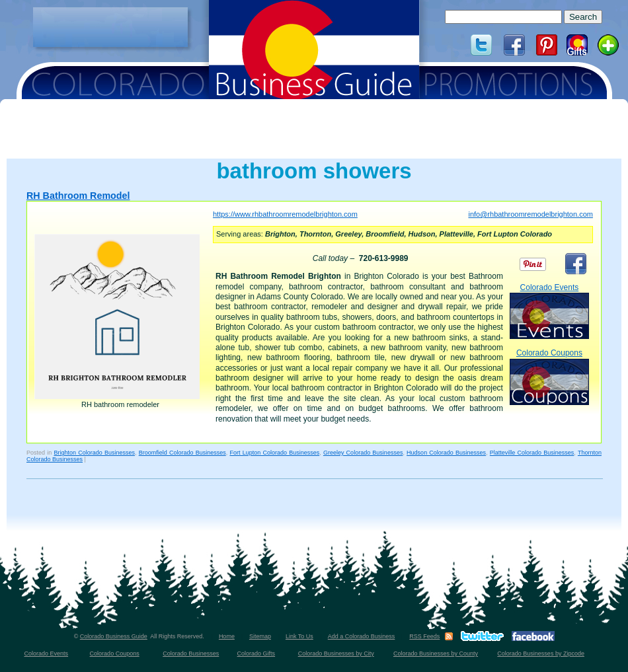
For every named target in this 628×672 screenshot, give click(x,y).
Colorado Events (549, 311)
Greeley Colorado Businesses (363, 453)
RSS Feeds (424, 636)
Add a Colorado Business (362, 636)
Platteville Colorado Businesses (532, 453)
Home (227, 636)
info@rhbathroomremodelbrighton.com (530, 214)
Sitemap (260, 636)
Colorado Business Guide (114, 636)
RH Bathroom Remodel (78, 196)
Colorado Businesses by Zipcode (541, 653)
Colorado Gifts (256, 653)
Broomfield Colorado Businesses (182, 453)
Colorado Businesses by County (436, 653)
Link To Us (299, 636)
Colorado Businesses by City (336, 653)
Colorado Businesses (191, 653)
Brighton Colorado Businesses (94, 453)
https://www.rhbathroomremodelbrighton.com (285, 214)
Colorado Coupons (549, 376)
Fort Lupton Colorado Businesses (274, 453)
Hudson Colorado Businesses (446, 453)
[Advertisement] (110, 27)
